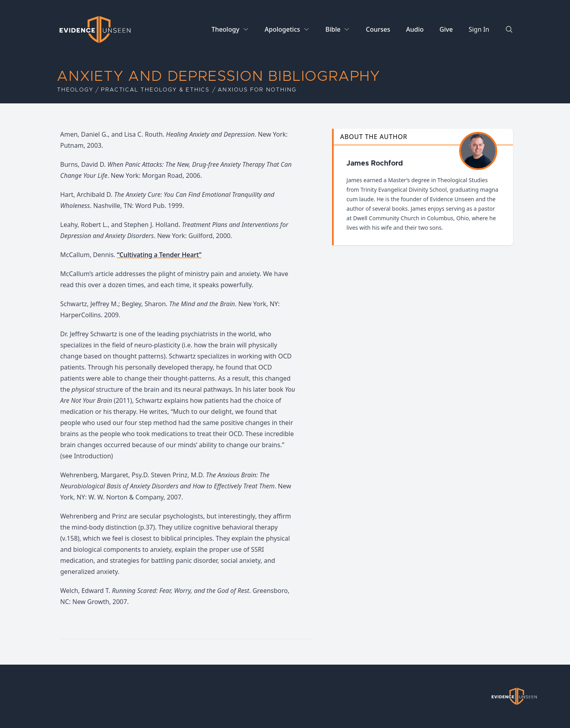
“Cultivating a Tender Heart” (159, 255)
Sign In (479, 29)
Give (446, 29)
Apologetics (282, 29)
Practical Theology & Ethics (155, 90)
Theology (225, 29)
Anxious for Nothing (257, 90)
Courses (378, 29)
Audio (415, 29)
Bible (333, 29)
